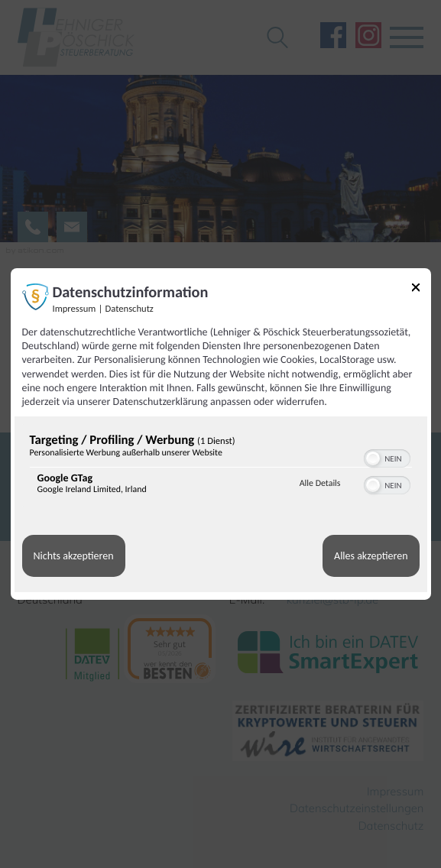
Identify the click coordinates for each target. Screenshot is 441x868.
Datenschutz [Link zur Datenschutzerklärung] (130, 309)
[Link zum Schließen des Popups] (416, 290)
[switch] (387, 457)
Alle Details (320, 484)
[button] (373, 458)
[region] (221, 467)
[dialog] (221, 434)
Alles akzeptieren (371, 556)
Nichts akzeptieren (74, 556)
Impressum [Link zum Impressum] (75, 309)
